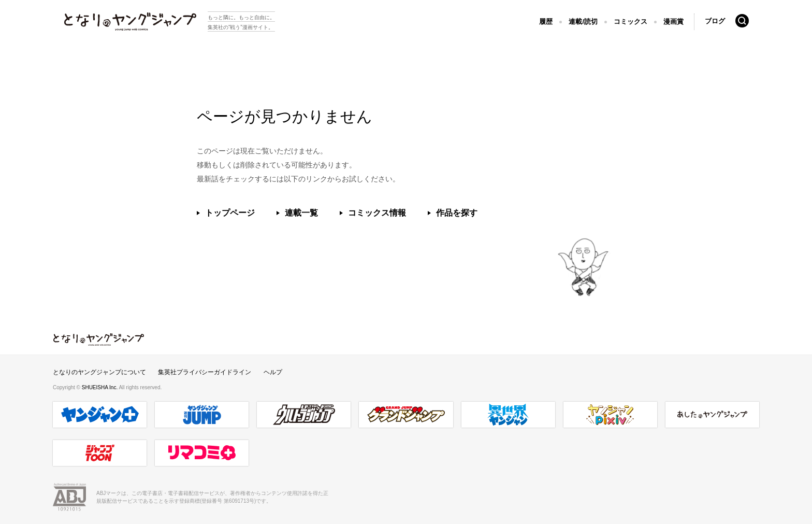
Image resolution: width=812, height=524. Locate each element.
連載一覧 (301, 213)
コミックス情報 (377, 213)
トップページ (230, 213)
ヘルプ (273, 372)
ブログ (715, 21)
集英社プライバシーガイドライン (205, 372)
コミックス (630, 22)
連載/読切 (583, 22)
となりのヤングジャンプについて (99, 372)
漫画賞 (673, 22)
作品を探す (457, 213)
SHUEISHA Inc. (100, 387)
